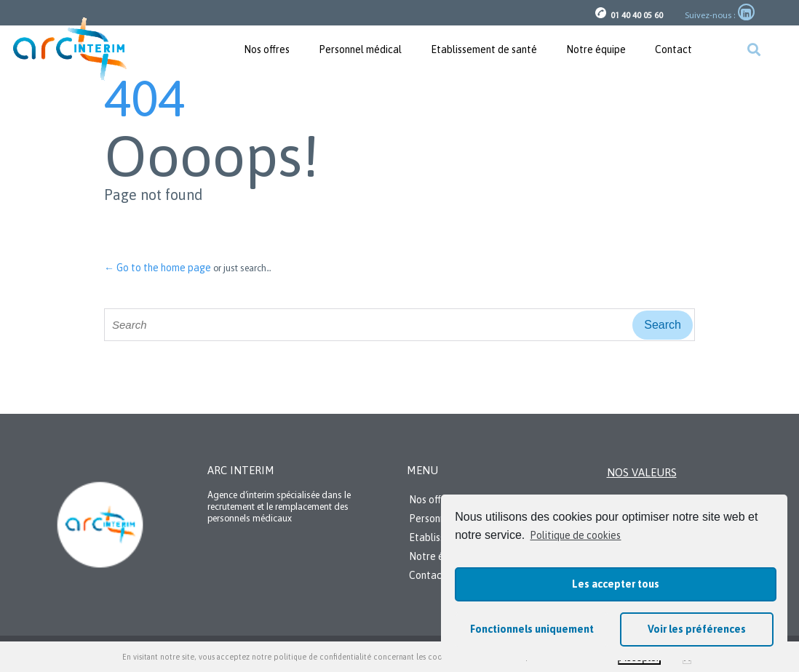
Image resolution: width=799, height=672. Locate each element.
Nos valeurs (642, 472)
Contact (673, 49)
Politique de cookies (575, 535)
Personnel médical (360, 49)
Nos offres (267, 49)
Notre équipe (596, 49)
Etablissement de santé (484, 49)
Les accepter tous (616, 584)
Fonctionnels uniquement (532, 629)
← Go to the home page (158, 268)
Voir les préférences (697, 629)
